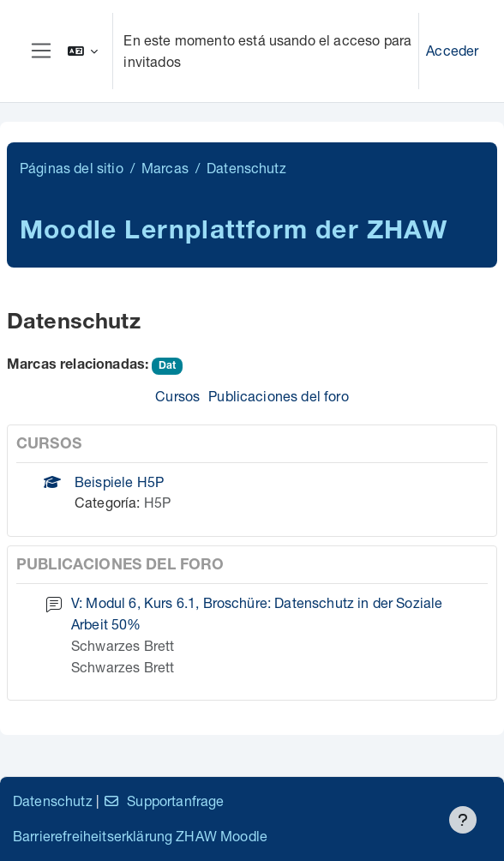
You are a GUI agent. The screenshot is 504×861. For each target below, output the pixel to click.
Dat (167, 366)
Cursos (177, 396)
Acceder (452, 50)
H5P (157, 502)
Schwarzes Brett (123, 645)
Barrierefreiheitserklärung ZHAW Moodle (140, 836)
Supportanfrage (163, 801)
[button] (83, 51)
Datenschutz (53, 801)
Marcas (165, 168)
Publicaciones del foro (279, 396)
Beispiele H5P (119, 482)
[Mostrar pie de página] (463, 820)
